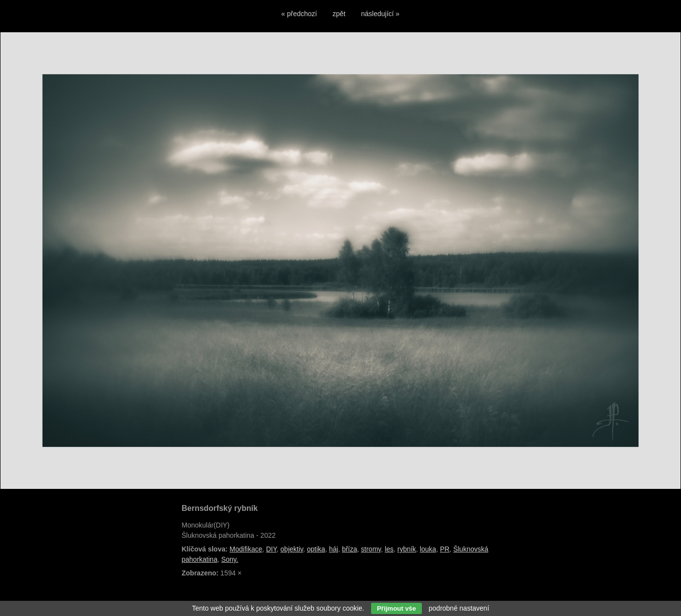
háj (334, 549)
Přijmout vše (396, 608)
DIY (271, 549)
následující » (381, 14)
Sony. (230, 559)
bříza (349, 549)
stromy (371, 549)
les (389, 549)
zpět (339, 14)
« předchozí (299, 14)
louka (428, 549)
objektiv (292, 549)
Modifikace (246, 549)
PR (445, 549)
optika (316, 549)
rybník (407, 549)
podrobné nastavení (459, 608)
